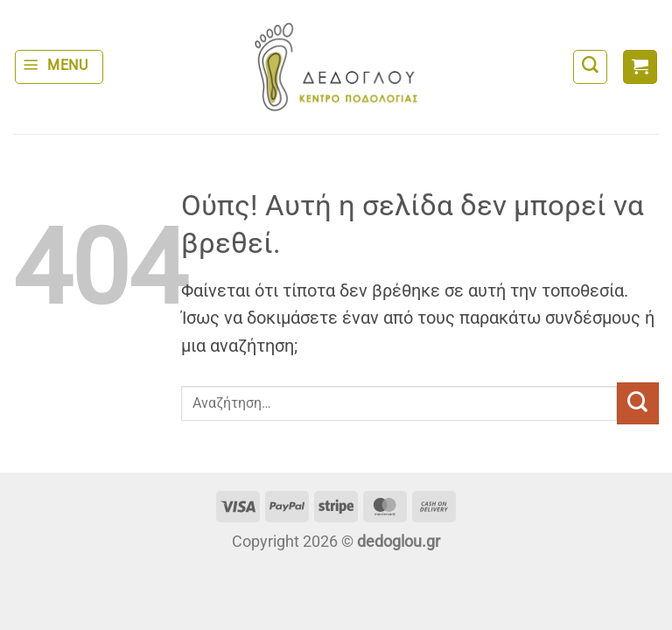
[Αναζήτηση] (590, 67)
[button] (59, 67)
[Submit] (638, 403)
